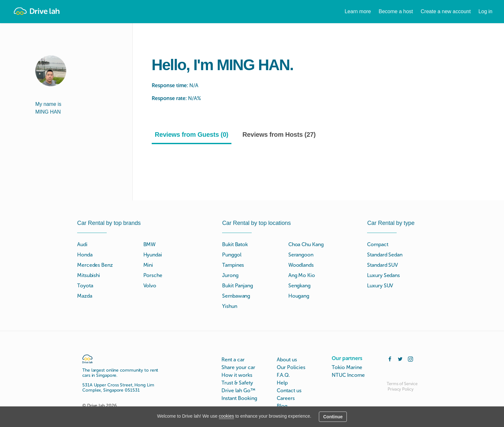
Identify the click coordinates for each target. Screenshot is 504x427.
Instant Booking (239, 398)
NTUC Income (348, 375)
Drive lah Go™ (238, 390)
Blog (282, 406)
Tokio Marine (347, 367)
